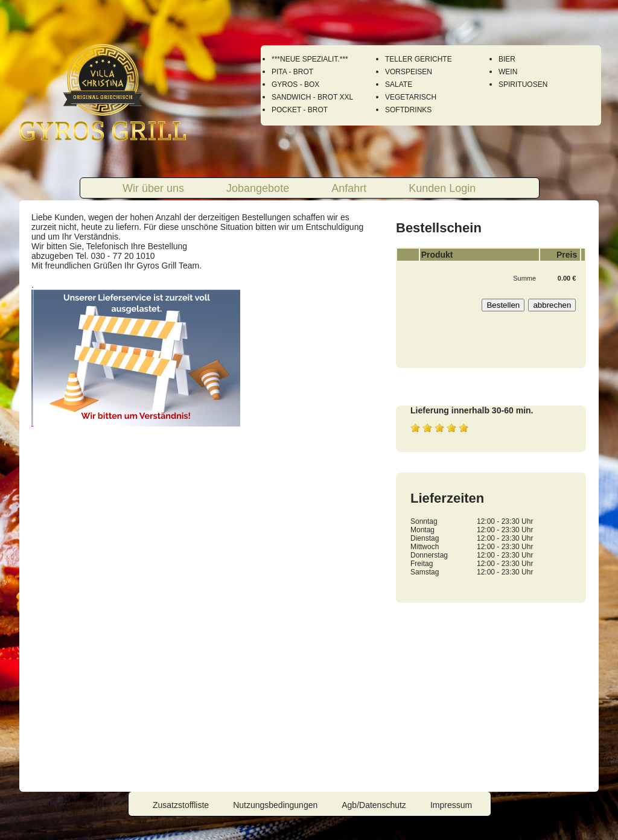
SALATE (399, 84)
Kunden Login (442, 188)
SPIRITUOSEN (523, 84)
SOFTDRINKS (408, 110)
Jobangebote (258, 188)
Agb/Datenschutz (374, 805)
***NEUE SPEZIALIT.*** (310, 59)
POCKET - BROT (300, 110)
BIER (507, 59)
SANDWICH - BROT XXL (312, 97)
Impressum (451, 805)
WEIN (508, 72)
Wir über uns (153, 188)
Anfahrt (349, 188)
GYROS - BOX (295, 84)
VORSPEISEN (409, 72)
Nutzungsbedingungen (275, 805)
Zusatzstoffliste (181, 805)
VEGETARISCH (411, 97)
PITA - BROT (292, 72)
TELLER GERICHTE (419, 59)
